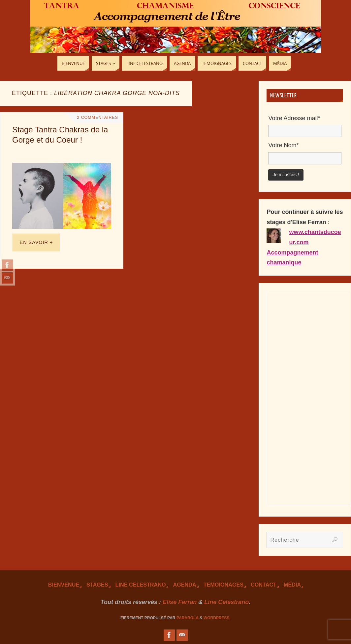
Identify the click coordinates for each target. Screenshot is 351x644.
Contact (264, 585)
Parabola (188, 618)
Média (292, 585)
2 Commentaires (97, 118)
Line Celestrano (141, 585)
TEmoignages (223, 585)
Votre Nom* (283, 145)
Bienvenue (64, 585)
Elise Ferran (180, 602)
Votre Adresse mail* (294, 118)
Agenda (185, 585)
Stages (97, 585)
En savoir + (36, 242)
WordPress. (217, 618)
